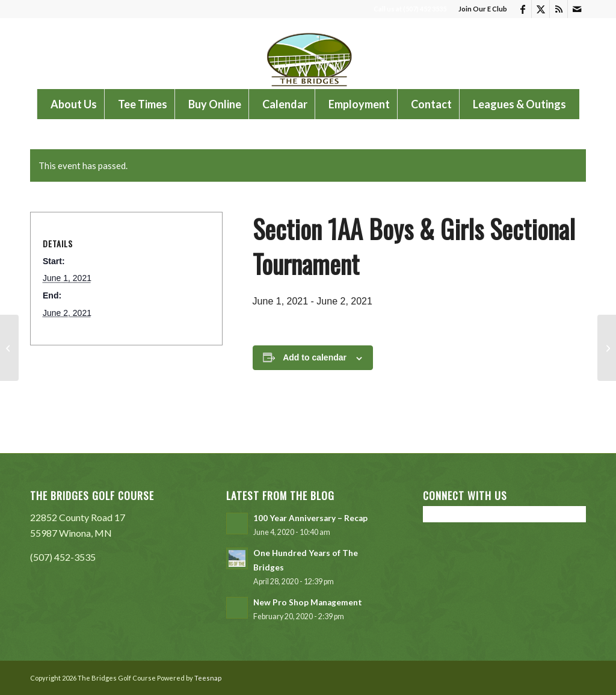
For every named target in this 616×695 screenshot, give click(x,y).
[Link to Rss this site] (559, 9)
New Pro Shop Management (308, 602)
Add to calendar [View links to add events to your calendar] (315, 357)
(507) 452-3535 (63, 557)
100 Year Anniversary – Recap (310, 518)
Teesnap (208, 678)
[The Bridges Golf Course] (308, 54)
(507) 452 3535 (425, 9)
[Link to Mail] (577, 9)
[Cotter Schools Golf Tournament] (607, 348)
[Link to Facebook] (522, 9)
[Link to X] (541, 9)
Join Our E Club (483, 9)
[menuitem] (480, 9)
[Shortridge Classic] (9, 348)
